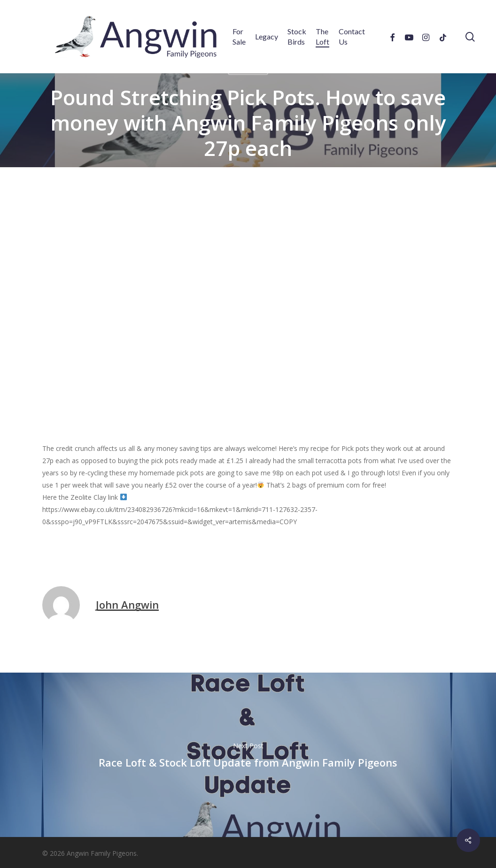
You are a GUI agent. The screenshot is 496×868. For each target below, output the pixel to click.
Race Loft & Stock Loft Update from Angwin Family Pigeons (248, 755)
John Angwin (127, 604)
